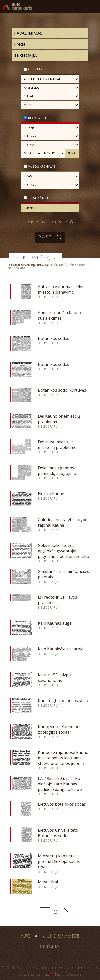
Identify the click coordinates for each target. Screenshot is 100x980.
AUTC (25, 936)
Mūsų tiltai (48, 882)
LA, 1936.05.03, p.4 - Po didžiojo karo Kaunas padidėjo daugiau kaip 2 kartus (60, 787)
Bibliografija (38, 118)
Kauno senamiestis (61, 936)
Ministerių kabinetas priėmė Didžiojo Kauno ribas (59, 861)
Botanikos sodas (54, 338)
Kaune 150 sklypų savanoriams (54, 678)
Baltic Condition (68, 974)
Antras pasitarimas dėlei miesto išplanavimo (61, 289)
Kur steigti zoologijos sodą (63, 701)
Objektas (35, 69)
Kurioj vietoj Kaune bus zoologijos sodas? (60, 729)
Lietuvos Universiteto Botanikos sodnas (58, 833)
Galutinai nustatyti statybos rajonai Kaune (64, 522)
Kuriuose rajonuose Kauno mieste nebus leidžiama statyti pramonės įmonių (63, 758)
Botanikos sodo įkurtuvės (62, 390)
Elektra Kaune (51, 494)
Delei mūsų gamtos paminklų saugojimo (57, 471)
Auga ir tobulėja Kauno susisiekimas (60, 315)
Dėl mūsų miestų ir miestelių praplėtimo (57, 445)
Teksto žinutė (39, 198)
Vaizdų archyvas (41, 166)
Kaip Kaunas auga (55, 623)
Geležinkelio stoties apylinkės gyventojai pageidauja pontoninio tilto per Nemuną (64, 554)
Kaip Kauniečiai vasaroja (61, 649)
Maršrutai (50, 947)
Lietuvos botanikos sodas (62, 804)
